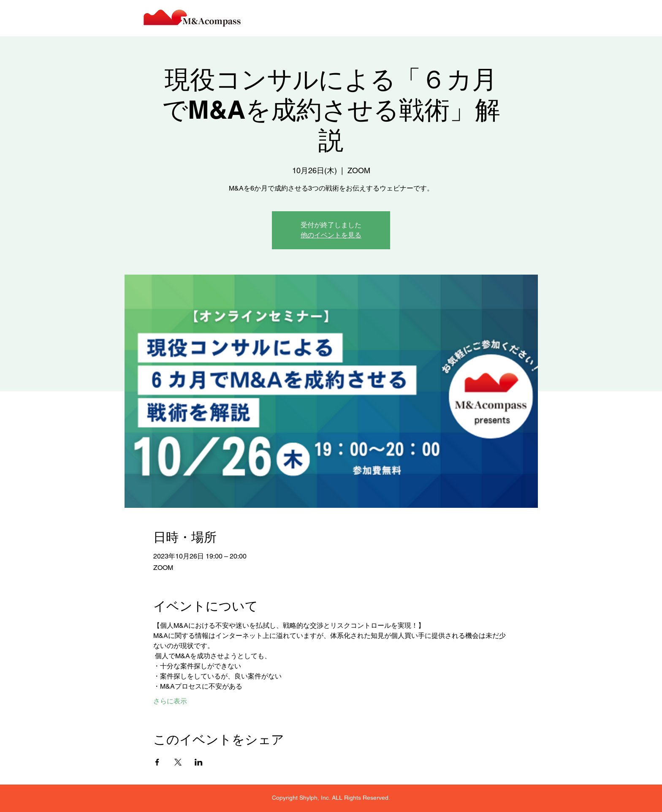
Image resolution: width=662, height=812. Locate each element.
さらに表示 (170, 701)
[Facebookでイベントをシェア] (157, 762)
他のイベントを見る (331, 235)
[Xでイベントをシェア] (178, 762)
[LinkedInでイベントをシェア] (199, 762)
